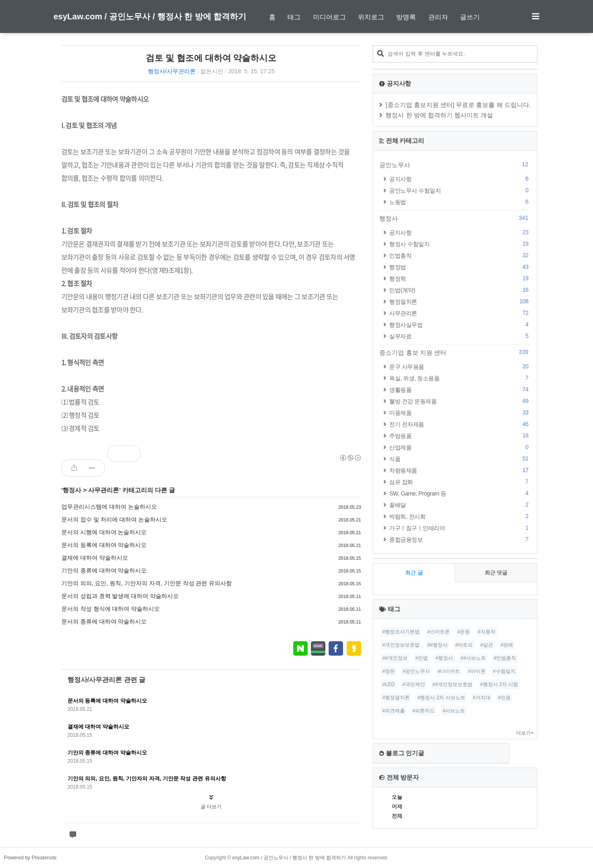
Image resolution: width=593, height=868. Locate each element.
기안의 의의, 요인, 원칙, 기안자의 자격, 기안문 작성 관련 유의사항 (147, 583)
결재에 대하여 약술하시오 (95, 558)
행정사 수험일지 (460, 244)
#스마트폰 (439, 632)
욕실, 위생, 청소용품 (460, 378)
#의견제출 (393, 711)
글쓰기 (470, 17)
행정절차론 (460, 301)
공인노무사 (455, 165)
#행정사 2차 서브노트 (441, 698)
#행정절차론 (396, 698)
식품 (460, 459)
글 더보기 (211, 807)
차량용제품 (460, 470)
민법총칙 (460, 255)
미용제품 (460, 413)
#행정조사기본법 (401, 632)
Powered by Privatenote (30, 858)
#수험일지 (504, 671)
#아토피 (464, 645)
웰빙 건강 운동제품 (460, 401)
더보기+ (525, 733)
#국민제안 (414, 684)
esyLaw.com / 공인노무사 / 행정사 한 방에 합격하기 (150, 16)
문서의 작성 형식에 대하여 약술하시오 (111, 609)
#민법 (421, 658)
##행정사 (438, 645)
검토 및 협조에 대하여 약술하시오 (211, 58)
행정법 (460, 267)
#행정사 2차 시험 (499, 684)
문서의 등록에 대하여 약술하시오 (104, 545)
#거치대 (482, 698)
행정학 (460, 278)
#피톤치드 (424, 711)
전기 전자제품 (460, 424)
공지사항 (460, 179)
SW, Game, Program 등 (460, 493)
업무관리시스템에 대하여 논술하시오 (109, 507)
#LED (388, 684)
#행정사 (444, 658)
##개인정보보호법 (452, 684)
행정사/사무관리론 (172, 71)
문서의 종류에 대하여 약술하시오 (104, 621)
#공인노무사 (417, 671)
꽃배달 (460, 505)
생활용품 (460, 390)
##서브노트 (473, 658)
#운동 (464, 632)
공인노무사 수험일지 (460, 190)
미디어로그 (329, 17)
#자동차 (487, 632)
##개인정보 (395, 658)
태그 (294, 17)
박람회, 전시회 (460, 516)
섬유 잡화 (460, 482)
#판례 (507, 645)
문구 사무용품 (460, 367)
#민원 (504, 698)
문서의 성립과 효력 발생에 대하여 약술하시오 (120, 596)
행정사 (72, 490)
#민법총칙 (505, 658)
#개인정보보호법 (401, 645)
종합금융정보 (460, 539)
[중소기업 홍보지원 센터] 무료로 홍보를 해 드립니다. (458, 105)
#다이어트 (449, 671)
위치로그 (371, 17)
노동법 (460, 202)
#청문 (389, 671)
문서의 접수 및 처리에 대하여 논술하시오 (114, 519)
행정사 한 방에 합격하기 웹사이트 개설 (439, 115)
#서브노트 (454, 711)
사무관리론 (104, 490)
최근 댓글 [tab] (496, 573)
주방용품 (460, 436)
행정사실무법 (460, 325)
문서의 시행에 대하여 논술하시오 (104, 532)
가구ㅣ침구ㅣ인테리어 (460, 528)
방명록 (406, 17)
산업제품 (460, 447)
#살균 (487, 645)
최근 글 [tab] (414, 573)
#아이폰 (477, 671)
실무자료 (460, 336)
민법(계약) (460, 290)
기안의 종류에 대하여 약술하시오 (104, 570)
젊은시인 (212, 71)
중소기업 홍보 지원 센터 (455, 352)
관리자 (438, 17)
